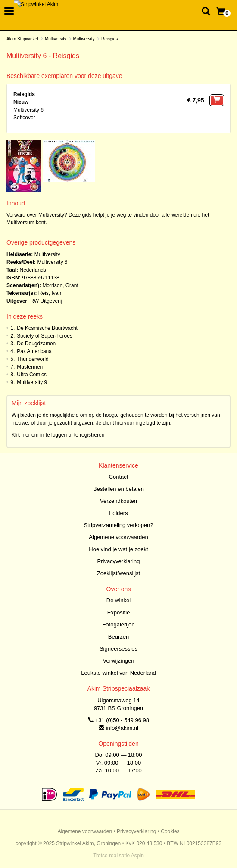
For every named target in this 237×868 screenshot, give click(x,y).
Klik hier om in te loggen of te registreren (58, 435)
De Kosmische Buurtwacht (47, 328)
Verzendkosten (118, 501)
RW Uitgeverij (46, 301)
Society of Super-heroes (45, 336)
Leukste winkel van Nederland (118, 673)
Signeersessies (118, 649)
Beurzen (118, 637)
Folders (118, 513)
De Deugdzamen (36, 344)
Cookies (170, 831)
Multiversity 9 (32, 382)
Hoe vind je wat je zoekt (118, 549)
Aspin (137, 856)
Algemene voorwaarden (118, 537)
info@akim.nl (122, 728)
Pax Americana (34, 351)
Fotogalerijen (118, 625)
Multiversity (56, 39)
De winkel (118, 600)
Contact (119, 477)
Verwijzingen (119, 661)
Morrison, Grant (60, 285)
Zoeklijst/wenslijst (118, 573)
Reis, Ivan (50, 293)
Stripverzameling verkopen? (118, 525)
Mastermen (30, 367)
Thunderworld (33, 359)
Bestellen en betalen (118, 489)
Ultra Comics (32, 375)
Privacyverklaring (119, 561)
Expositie (119, 612)
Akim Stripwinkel (22, 39)
